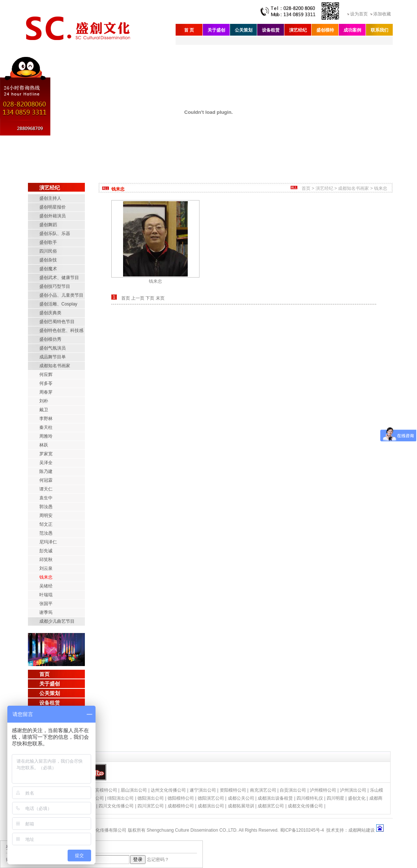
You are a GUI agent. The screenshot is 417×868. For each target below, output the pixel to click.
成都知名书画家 (55, 366)
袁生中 (46, 498)
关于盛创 (216, 30)
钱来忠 (46, 577)
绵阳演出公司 (121, 798)
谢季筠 (46, 612)
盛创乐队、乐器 (55, 234)
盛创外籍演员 (53, 216)
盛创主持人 (50, 198)
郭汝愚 (46, 507)
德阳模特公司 (181, 798)
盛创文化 (357, 798)
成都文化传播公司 (305, 806)
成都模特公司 (181, 806)
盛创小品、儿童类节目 (61, 295)
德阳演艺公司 (211, 798)
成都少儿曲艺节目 (57, 621)
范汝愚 (46, 533)
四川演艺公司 (151, 806)
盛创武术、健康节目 (59, 278)
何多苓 (46, 383)
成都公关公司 (241, 798)
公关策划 (244, 30)
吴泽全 (46, 463)
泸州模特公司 (323, 790)
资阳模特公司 (233, 790)
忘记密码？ (158, 860)
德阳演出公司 (151, 798)
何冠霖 (46, 480)
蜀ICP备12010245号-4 (302, 830)
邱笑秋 (46, 560)
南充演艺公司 (263, 790)
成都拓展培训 (241, 806)
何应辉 (46, 375)
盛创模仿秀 (50, 339)
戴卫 (44, 410)
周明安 (46, 516)
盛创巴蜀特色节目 (57, 322)
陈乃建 (46, 471)
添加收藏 (382, 14)
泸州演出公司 (353, 790)
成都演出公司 (211, 806)
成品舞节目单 (53, 357)
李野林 (46, 419)
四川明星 (335, 798)
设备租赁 (271, 30)
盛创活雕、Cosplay (58, 304)
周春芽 (46, 392)
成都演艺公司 (271, 806)
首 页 (189, 30)
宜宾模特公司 (104, 790)
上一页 (138, 298)
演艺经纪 (298, 30)
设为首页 (359, 14)
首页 (44, 674)
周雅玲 (46, 436)
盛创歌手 (48, 242)
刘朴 (44, 401)
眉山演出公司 (134, 790)
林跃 (44, 445)
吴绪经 (46, 586)
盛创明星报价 (53, 207)
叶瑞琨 (46, 595)
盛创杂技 (48, 260)
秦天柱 (46, 427)
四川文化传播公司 (116, 806)
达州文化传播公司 (168, 790)
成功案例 (352, 30)
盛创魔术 (48, 269)
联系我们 (380, 30)
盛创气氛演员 (53, 348)
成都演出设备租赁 (275, 798)
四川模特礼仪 (310, 798)
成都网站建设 (362, 830)
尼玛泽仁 (48, 542)
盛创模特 (325, 30)
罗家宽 (46, 454)
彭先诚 (46, 551)
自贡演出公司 (293, 790)
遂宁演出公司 (203, 790)
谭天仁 (46, 489)
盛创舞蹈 (48, 225)
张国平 (46, 604)
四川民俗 (48, 251)
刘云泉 (46, 568)
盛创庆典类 (50, 313)
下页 (150, 298)
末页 (160, 298)
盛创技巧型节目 (55, 286)
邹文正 (46, 524)
